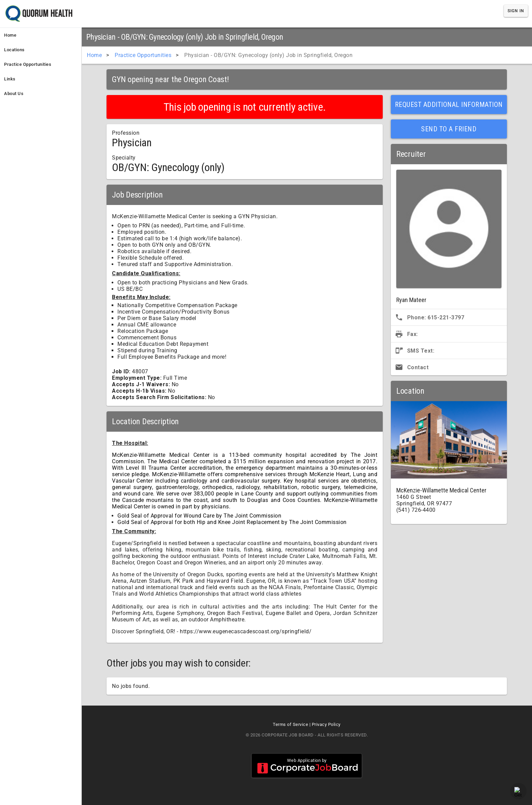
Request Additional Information (449, 105)
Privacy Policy (326, 724)
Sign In (516, 11)
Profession (126, 133)
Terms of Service (290, 724)
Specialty (124, 158)
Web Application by (307, 766)
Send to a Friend (449, 129)
